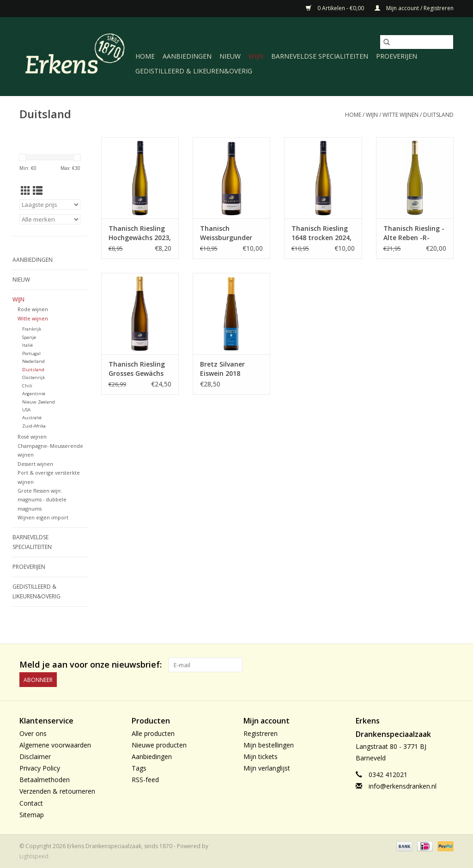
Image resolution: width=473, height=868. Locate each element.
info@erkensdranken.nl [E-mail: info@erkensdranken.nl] (403, 786)
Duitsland (438, 115)
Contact (31, 803)
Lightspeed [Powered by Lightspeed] (34, 856)
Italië (27, 345)
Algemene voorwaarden (55, 745)
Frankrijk (32, 329)
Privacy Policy (40, 768)
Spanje (29, 337)
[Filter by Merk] (50, 219)
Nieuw (230, 56)
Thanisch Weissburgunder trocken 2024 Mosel (231, 233)
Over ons (33, 733)
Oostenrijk (33, 377)
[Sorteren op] (50, 205)
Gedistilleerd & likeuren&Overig (194, 71)
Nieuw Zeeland (39, 402)
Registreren (261, 733)
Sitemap (32, 815)
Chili (27, 386)
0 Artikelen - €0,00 (336, 8)
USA (26, 410)
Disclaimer (35, 756)
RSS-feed (145, 780)
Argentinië (34, 394)
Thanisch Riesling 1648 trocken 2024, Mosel (321, 233)
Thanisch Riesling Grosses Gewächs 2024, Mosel (137, 369)
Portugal (31, 353)
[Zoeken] (417, 42)
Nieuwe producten (159, 745)
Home (145, 56)
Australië (32, 418)
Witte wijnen (400, 115)
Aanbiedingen (187, 56)
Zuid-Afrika (34, 426)
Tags (139, 768)
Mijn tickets (261, 756)
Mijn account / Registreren (414, 8)
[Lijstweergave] (38, 191)
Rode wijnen (33, 309)
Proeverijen (397, 56)
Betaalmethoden (45, 780)
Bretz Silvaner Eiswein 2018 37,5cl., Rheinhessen (222, 369)
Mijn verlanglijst (267, 768)
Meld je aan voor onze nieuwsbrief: (91, 665)
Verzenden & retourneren (57, 791)
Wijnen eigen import (43, 517)
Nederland (33, 361)
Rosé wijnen (32, 437)
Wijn (256, 56)
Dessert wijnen (35, 464)
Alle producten (153, 733)
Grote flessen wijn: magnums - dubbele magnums (42, 500)
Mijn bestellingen (269, 745)
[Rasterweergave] (26, 191)
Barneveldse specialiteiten (320, 56)
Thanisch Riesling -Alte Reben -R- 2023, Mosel (414, 233)
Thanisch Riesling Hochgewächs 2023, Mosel (140, 233)
